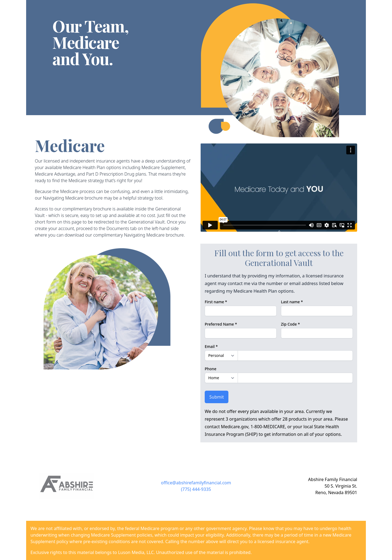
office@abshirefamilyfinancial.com (196, 483)
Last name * (292, 302)
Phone (211, 369)
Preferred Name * (221, 324)
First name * (216, 302)
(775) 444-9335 (196, 489)
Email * (211, 346)
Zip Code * (290, 324)
